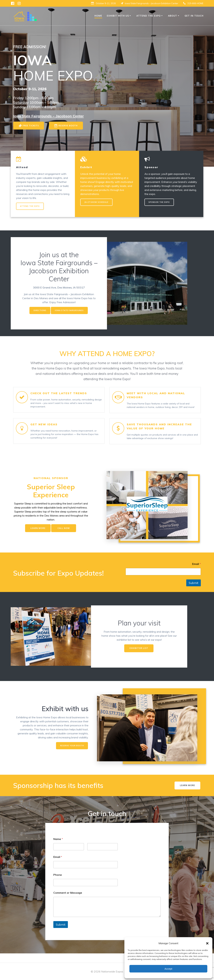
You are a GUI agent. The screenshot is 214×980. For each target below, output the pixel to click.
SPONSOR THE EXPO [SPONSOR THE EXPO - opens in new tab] (160, 203)
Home (98, 16)
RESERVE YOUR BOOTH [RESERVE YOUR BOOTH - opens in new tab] (71, 754)
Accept (168, 969)
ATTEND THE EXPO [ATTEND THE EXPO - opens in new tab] (31, 207)
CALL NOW (65, 536)
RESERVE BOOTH (69, 126)
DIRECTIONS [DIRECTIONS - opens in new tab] (39, 312)
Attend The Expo (149, 16)
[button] (207, 943)
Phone (58, 884)
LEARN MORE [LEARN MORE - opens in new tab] (37, 536)
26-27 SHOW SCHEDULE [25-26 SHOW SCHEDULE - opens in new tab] (97, 203)
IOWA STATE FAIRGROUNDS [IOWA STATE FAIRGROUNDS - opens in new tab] (70, 312)
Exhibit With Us (118, 16)
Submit (194, 591)
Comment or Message (68, 902)
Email (196, 572)
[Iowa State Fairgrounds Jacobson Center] (48, 116)
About (173, 16)
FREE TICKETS (29, 126)
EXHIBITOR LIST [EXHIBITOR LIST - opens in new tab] (139, 656)
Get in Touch (194, 16)
